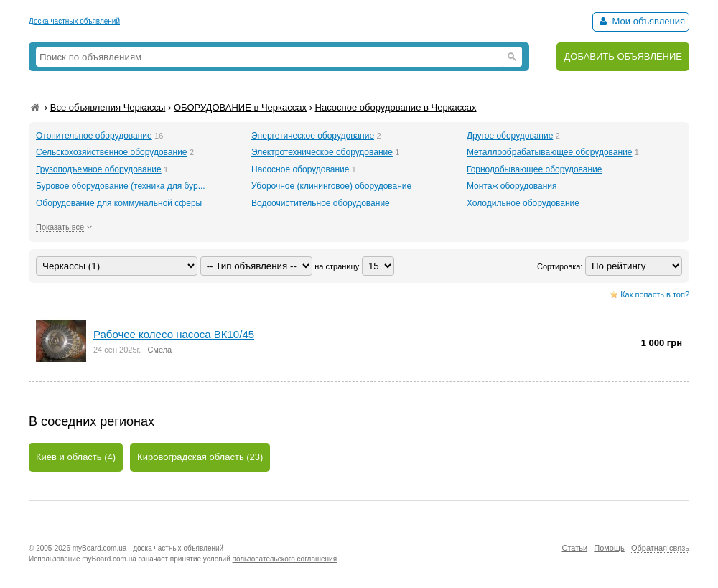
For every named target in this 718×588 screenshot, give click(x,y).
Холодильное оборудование (523, 203)
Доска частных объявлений (74, 21)
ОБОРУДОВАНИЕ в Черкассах (240, 107)
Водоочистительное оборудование (321, 203)
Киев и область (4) (76, 457)
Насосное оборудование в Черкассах (396, 107)
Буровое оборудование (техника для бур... (121, 186)
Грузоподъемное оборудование (99, 169)
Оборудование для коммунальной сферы (119, 203)
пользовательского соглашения (285, 559)
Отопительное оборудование (94, 136)
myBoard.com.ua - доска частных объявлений (148, 548)
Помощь (609, 548)
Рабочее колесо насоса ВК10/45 (174, 334)
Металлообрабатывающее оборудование (550, 152)
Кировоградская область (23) (200, 457)
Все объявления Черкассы (108, 107)
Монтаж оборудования (512, 186)
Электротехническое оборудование (322, 152)
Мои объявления (641, 21)
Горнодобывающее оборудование (535, 169)
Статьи (574, 548)
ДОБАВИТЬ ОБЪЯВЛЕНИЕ (623, 56)
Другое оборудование (510, 136)
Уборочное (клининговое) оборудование (331, 186)
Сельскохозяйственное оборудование (112, 152)
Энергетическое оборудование (313, 136)
